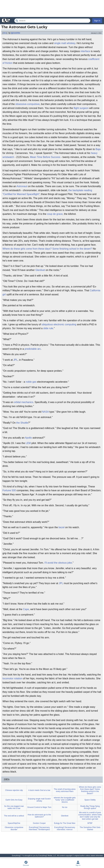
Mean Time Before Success (45, 157)
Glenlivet (40, 270)
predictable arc (33, 349)
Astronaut (22, 186)
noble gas (31, 382)
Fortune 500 (9, 490)
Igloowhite (16, 33)
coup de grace (55, 214)
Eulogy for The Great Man (65, 823)
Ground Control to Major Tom (39, 807)
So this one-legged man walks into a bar (14, 807)
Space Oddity (90, 800)
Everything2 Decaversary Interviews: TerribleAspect (39, 828)
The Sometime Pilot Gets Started (90, 828)
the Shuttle (22, 423)
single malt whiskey (65, 43)
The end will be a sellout (14, 816)
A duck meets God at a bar (39, 790)
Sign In (97, 21)
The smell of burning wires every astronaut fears (65, 790)
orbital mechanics (24, 402)
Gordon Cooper (39, 823)
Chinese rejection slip (14, 790)
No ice (65, 807)
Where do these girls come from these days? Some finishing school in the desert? (47, 249)
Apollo (28, 438)
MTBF (90, 823)
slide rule (48, 328)
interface (85, 51)
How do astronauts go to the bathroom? (39, 816)
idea (5, 33)
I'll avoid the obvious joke (58, 563)
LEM (28, 443)
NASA (45, 412)
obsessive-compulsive (28, 104)
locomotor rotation (12, 678)
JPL (16, 360)
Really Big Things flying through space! (90, 807)
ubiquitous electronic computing (59, 324)
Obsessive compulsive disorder (14, 828)
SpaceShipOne (14, 823)
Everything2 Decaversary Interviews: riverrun (65, 828)
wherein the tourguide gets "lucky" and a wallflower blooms (65, 800)
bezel (61, 527)
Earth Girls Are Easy (14, 800)
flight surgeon (81, 108)
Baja (98, 149)
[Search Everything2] (52, 21)
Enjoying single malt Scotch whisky (39, 800)
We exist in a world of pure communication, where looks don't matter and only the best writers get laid (90, 816)
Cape (26, 609)
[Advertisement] (52, 8)
